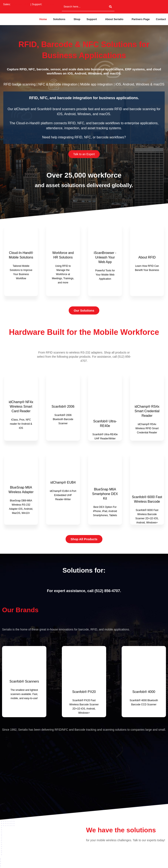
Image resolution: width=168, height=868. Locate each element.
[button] (60, 19)
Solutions (59, 19)
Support (92, 19)
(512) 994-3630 (21, 4)
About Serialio (114, 19)
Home (43, 19)
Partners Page (141, 19)
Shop (77, 19)
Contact (161, 19)
